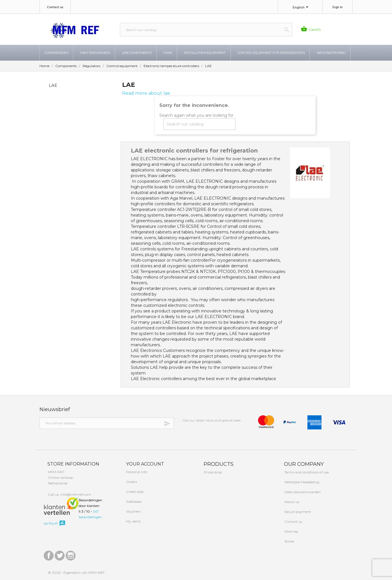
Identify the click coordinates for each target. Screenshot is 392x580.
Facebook (49, 554)
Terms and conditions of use (306, 472)
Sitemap (291, 531)
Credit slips (134, 492)
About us (291, 502)
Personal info (136, 472)
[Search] (206, 30)
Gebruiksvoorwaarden (302, 492)
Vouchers (133, 511)
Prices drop (212, 472)
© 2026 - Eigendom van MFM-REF (76, 573)
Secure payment (297, 512)
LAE (53, 85)
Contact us (55, 7)
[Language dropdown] (302, 8)
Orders (131, 482)
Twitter (60, 554)
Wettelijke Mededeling (301, 482)
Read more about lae (146, 93)
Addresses (133, 501)
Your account (145, 464)
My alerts (133, 521)
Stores (289, 541)
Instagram (71, 554)
